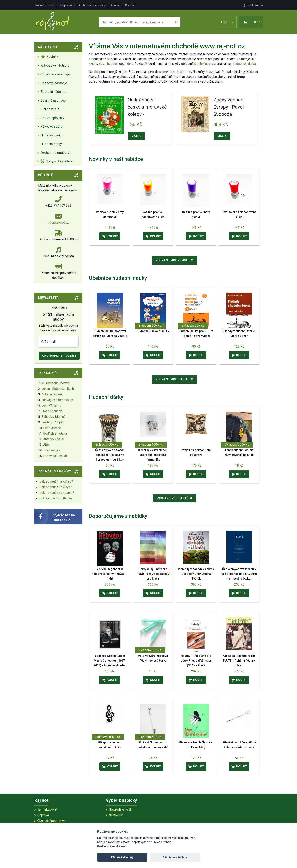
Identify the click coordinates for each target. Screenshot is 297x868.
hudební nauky (203, 64)
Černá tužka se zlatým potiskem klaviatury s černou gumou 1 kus (110, 455)
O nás (115, 5)
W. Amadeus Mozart (55, 383)
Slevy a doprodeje (57, 161)
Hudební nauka (51, 135)
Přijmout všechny (122, 857)
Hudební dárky (51, 144)
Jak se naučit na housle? (57, 493)
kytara (93, 64)
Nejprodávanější (120, 809)
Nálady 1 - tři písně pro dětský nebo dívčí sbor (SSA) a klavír (196, 661)
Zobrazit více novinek (175, 260)
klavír (102, 64)
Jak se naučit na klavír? (56, 487)
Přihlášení (253, 5)
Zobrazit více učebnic (175, 379)
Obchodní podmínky (91, 5)
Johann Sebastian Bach (58, 389)
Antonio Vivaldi (54, 439)
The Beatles (52, 450)
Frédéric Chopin (52, 422)
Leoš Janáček (53, 428)
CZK (227, 22)
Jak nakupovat (44, 5)
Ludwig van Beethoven (57, 400)
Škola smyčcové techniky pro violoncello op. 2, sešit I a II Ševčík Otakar (239, 574)
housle (112, 64)
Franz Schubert (52, 411)
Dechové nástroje (54, 83)
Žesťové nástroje (53, 92)
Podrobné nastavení (111, 846)
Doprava (66, 5)
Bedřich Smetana (55, 433)
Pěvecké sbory (51, 126)
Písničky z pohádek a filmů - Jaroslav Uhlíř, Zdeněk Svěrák (196, 574)
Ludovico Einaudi (55, 456)
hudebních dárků (244, 64)
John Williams (51, 405)
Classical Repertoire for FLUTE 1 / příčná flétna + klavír (239, 661)
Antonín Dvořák (52, 394)
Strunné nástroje (53, 100)
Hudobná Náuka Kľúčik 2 (153, 331)
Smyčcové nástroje (55, 74)
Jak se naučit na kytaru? (56, 482)
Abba (47, 445)
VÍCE (136, 136)
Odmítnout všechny (175, 857)
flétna (129, 64)
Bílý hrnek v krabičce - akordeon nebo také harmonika (153, 455)
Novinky (49, 57)
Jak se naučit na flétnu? (56, 498)
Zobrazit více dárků (175, 498)
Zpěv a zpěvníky (52, 118)
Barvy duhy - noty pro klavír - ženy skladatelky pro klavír (153, 574)
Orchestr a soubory (55, 153)
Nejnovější (116, 815)
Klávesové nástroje (55, 65)
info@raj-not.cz (58, 222)
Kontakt (130, 5)
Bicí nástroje (50, 109)
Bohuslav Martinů (53, 417)
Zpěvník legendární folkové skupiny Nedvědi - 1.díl (110, 574)
